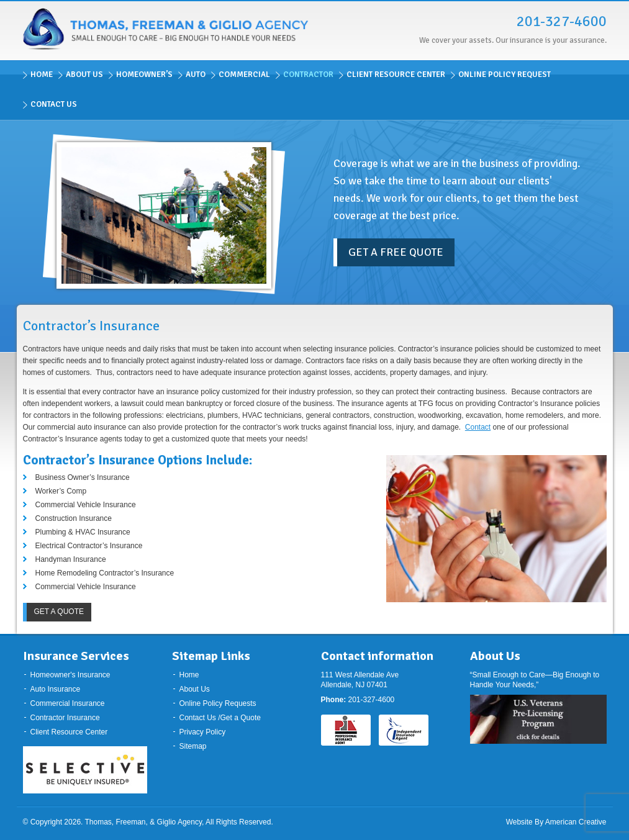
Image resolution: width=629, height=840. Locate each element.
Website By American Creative (556, 822)
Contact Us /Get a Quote (220, 718)
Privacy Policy (203, 732)
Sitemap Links (211, 656)
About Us (195, 689)
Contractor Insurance (65, 718)
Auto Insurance (56, 689)
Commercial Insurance (68, 703)
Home (189, 675)
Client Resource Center (69, 732)
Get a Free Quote (396, 252)
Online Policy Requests (218, 703)
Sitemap (193, 746)
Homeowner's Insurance (70, 675)
